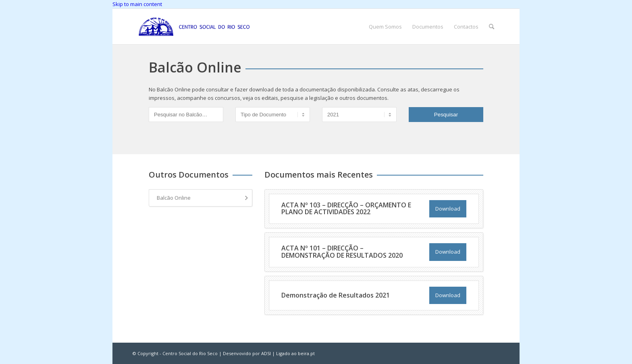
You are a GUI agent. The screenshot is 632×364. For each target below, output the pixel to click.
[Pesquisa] (492, 27)
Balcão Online (174, 198)
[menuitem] (385, 27)
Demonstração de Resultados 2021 (336, 295)
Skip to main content (137, 4)
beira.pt (306, 353)
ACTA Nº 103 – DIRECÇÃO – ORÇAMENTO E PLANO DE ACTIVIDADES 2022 (346, 209)
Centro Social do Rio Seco (190, 353)
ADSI (266, 353)
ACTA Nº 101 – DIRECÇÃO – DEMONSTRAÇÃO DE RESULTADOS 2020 (342, 252)
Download (448, 209)
